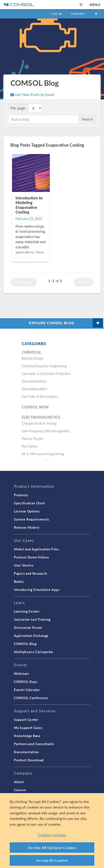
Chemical (31, 352)
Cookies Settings (52, 835)
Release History (27, 527)
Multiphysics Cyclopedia (33, 652)
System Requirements (31, 519)
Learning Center (27, 611)
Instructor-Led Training (32, 619)
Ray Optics (30, 446)
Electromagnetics (41, 417)
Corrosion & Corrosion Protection (46, 374)
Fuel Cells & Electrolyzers (40, 396)
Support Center (26, 720)
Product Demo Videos (31, 557)
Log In (57, 14)
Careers (20, 790)
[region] (52, 831)
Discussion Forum (28, 627)
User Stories (24, 565)
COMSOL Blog (25, 644)
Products (21, 495)
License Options (27, 511)
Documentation (26, 752)
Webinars (22, 673)
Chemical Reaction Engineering (44, 366)
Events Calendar (27, 690)
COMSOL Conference (31, 698)
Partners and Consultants (34, 744)
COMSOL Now (35, 407)
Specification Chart (29, 503)
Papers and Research (30, 573)
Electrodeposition (35, 389)
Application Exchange (31, 636)
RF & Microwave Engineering (43, 454)
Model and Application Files (36, 549)
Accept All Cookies (52, 860)
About (19, 782)
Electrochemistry (34, 381)
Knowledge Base (27, 736)
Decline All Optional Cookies (52, 848)
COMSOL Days (26, 682)
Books (19, 581)
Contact (78, 14)
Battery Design (33, 358)
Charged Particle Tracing (39, 423)
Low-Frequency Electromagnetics (46, 431)
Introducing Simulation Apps (37, 590)
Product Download (29, 760)
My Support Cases (28, 728)
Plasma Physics (33, 439)
